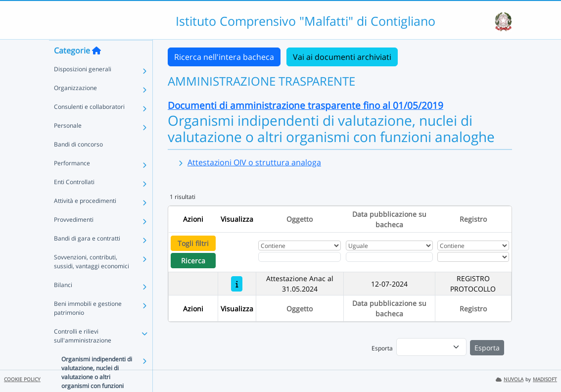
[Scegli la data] (389, 257)
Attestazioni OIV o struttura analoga (254, 162)
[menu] (431, 347)
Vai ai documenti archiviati (342, 57)
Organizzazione (75, 107)
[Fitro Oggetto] (300, 257)
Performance (72, 182)
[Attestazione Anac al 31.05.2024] (237, 284)
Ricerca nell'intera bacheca (224, 57)
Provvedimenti (74, 239)
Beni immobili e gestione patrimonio (88, 327)
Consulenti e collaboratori (89, 126)
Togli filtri (193, 243)
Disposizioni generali (83, 88)
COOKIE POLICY (22, 379)
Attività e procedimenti (85, 220)
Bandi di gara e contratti (87, 258)
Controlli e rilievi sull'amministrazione (83, 355)
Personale (68, 145)
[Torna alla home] (96, 70)
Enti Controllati (74, 201)
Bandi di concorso (78, 164)
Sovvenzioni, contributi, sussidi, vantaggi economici (92, 281)
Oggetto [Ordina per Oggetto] (300, 219)
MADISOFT (545, 379)
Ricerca (193, 261)
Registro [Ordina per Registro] (473, 219)
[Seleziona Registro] (473, 257)
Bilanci (63, 304)
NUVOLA (510, 379)
